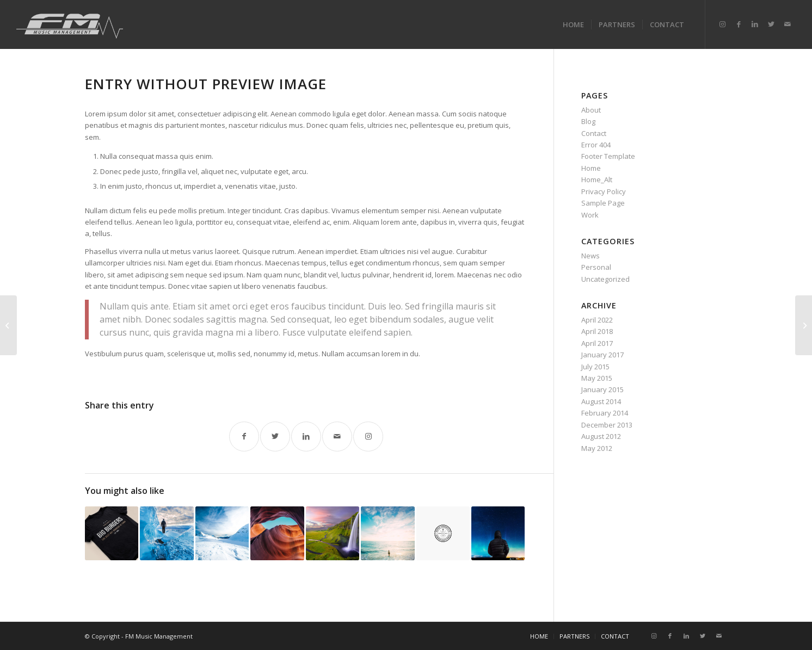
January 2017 (602, 355)
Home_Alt (597, 179)
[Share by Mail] (337, 437)
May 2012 (597, 448)
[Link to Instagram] (722, 24)
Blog (588, 121)
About (591, 110)
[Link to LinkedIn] (755, 24)
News (590, 256)
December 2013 (607, 425)
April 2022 (597, 320)
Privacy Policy (604, 191)
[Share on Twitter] (275, 437)
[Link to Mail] (788, 24)
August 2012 (601, 436)
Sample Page (603, 203)
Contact (594, 133)
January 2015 (602, 389)
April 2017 (597, 343)
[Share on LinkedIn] (306, 437)
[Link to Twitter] (771, 24)
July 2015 (595, 367)
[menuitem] (573, 24)
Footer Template (608, 156)
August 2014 (601, 401)
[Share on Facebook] (244, 437)
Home (591, 168)
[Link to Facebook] (739, 24)
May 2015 (597, 378)
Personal (596, 267)
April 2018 (597, 331)
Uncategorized (605, 279)
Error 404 (596, 145)
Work (590, 215)
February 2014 (605, 413)
